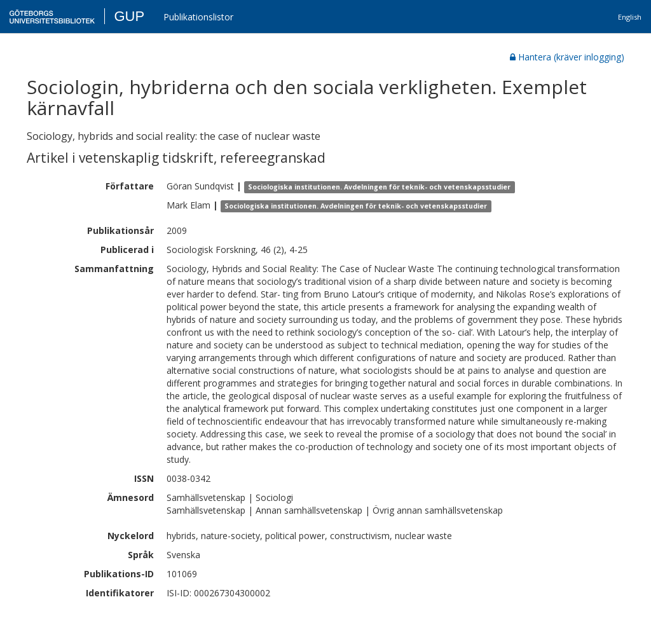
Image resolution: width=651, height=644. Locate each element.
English (630, 17)
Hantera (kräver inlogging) (567, 57)
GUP (129, 16)
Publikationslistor (198, 17)
